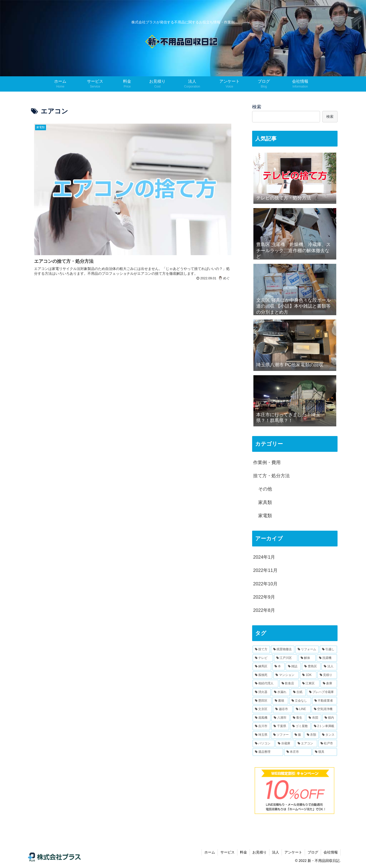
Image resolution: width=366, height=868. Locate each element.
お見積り (260, 852)
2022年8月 (264, 610)
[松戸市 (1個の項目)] (328, 744)
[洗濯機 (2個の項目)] (327, 658)
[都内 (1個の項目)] (330, 718)
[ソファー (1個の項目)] (281, 735)
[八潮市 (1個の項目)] (280, 718)
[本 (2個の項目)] (278, 667)
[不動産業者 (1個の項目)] (325, 701)
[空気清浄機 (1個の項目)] (324, 709)
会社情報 (331, 852)
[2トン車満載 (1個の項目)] (324, 726)
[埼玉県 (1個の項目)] (261, 735)
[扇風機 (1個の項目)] (262, 718)
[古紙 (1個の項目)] (298, 692)
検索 (257, 107)
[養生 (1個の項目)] (298, 718)
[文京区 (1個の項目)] (262, 709)
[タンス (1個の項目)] (328, 735)
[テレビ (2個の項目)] (263, 658)
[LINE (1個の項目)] (302, 709)
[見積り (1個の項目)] (327, 675)
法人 (276, 852)
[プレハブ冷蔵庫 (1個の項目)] (322, 692)
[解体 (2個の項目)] (307, 658)
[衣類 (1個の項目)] (312, 735)
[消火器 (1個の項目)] (262, 692)
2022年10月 (265, 584)
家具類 (265, 502)
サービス (227, 852)
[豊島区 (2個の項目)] (311, 667)
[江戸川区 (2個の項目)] (286, 658)
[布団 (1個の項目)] (314, 718)
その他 (265, 489)
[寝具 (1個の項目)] (325, 752)
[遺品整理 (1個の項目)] (268, 752)
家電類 (265, 516)
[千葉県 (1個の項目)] (280, 726)
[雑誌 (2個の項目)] (293, 667)
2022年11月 (265, 570)
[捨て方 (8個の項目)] (261, 649)
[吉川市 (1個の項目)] (261, 726)
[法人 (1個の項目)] (329, 667)
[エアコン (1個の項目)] (306, 744)
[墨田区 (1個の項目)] (262, 701)
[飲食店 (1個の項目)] (289, 684)
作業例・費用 (267, 462)
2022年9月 (264, 597)
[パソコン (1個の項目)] (264, 744)
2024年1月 (264, 557)
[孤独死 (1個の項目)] (262, 675)
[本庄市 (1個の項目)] (298, 752)
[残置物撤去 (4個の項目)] (283, 649)
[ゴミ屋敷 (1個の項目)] (300, 726)
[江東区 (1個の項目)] (310, 684)
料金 (243, 852)
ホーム (210, 852)
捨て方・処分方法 (271, 476)
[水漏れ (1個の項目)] (281, 692)
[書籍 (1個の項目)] (280, 701)
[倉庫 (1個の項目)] (329, 684)
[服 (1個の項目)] (298, 735)
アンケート (293, 852)
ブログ (313, 852)
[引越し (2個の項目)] (328, 649)
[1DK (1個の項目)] (308, 675)
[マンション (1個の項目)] (286, 675)
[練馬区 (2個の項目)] (262, 667)
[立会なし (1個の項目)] (300, 701)
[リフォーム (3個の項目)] (307, 649)
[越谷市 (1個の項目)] (283, 709)
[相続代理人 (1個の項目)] (265, 684)
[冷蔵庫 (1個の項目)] (285, 744)
